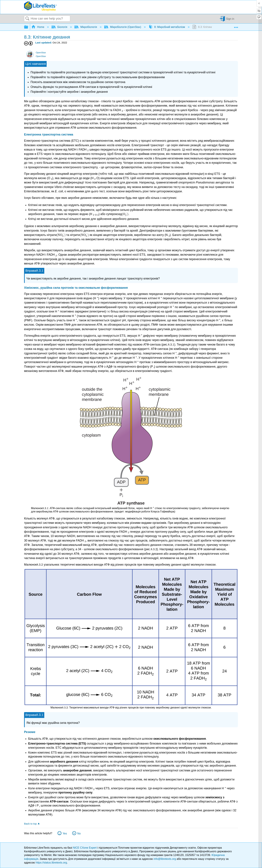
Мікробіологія (86, 27)
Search (27, 19)
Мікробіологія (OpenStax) (123, 27)
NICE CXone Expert (85, 848)
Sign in (230, 19)
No (79, 833)
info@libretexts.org (165, 859)
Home (38, 27)
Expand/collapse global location (236, 26)
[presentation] (125, 214)
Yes (65, 833)
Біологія (60, 27)
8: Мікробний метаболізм (167, 27)
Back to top (30, 824)
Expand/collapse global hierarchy (28, 27)
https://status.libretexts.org (51, 863)
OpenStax (41, 53)
